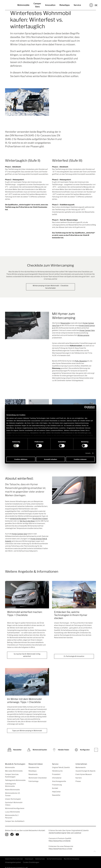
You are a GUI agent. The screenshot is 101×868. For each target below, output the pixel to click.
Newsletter (56, 796)
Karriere (79, 778)
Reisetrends (33, 775)
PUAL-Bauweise (81, 361)
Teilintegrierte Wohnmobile (15, 781)
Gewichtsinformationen (14, 859)
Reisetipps (65, 5)
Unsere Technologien (13, 799)
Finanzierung (57, 785)
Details (88, 453)
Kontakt (55, 789)
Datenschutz (40, 859)
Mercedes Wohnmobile (14, 771)
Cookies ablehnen (21, 459)
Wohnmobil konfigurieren (15, 809)
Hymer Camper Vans (87, 331)
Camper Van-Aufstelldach (15, 822)
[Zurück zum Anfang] (94, 852)
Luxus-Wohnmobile (12, 812)
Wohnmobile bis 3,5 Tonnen (12, 795)
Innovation (50, 5)
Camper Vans (37, 5)
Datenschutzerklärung (21, 433)
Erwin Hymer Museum (84, 775)
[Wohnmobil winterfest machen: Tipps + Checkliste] (27, 595)
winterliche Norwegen (18, 519)
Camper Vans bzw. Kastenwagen (12, 776)
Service (77, 5)
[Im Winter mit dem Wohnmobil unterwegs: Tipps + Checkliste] (27, 682)
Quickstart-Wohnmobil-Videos (14, 804)
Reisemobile (65, 323)
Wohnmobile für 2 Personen (12, 817)
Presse (78, 782)
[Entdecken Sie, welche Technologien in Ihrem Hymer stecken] (74, 595)
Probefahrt (56, 775)
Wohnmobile (23, 5)
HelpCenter (56, 792)
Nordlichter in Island (40, 519)
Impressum (29, 859)
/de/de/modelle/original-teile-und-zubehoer (65, 833)
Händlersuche (57, 771)
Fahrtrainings (33, 782)
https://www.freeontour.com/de (60, 849)
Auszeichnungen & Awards (85, 771)
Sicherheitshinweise (54, 859)
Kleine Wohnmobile (12, 790)
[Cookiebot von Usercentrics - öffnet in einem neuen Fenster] (86, 408)
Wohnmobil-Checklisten (38, 778)
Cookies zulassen (80, 459)
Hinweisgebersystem (13, 863)
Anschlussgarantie (59, 782)
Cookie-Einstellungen (31, 863)
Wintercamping (83, 335)
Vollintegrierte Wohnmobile (10, 785)
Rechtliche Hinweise (71, 859)
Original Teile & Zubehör (61, 768)
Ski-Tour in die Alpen (27, 521)
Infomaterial (57, 778)
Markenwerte (81, 768)
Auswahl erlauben (50, 459)
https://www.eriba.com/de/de (60, 841)
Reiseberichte (34, 768)
